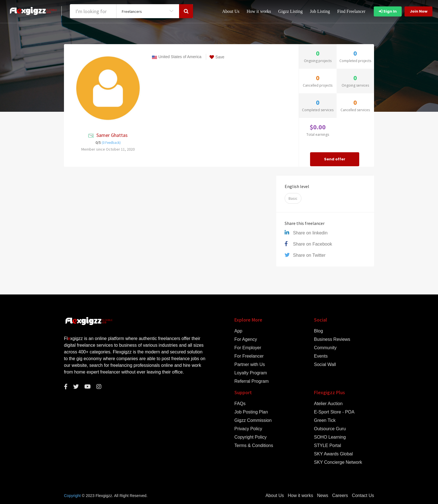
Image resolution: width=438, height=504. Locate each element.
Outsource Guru (330, 429)
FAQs (240, 404)
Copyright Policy (251, 437)
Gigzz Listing (291, 11)
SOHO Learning (330, 437)
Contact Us (363, 496)
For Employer (248, 348)
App (238, 331)
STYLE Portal (328, 446)
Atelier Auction (328, 404)
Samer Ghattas (112, 135)
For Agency (246, 339)
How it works (259, 11)
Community (325, 348)
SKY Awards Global (333, 454)
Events (321, 356)
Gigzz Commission (253, 420)
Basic (293, 198)
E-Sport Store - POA (334, 412)
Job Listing (320, 11)
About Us (231, 11)
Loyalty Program (251, 373)
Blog (318, 331)
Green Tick (325, 420)
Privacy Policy (248, 429)
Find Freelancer (351, 11)
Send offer (335, 159)
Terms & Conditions (254, 446)
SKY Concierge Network (338, 462)
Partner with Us (250, 365)
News (323, 496)
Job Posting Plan (251, 412)
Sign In (388, 11)
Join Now (419, 11)
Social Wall (325, 365)
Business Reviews (332, 339)
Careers (340, 496)
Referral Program (252, 381)
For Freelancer (249, 356)
